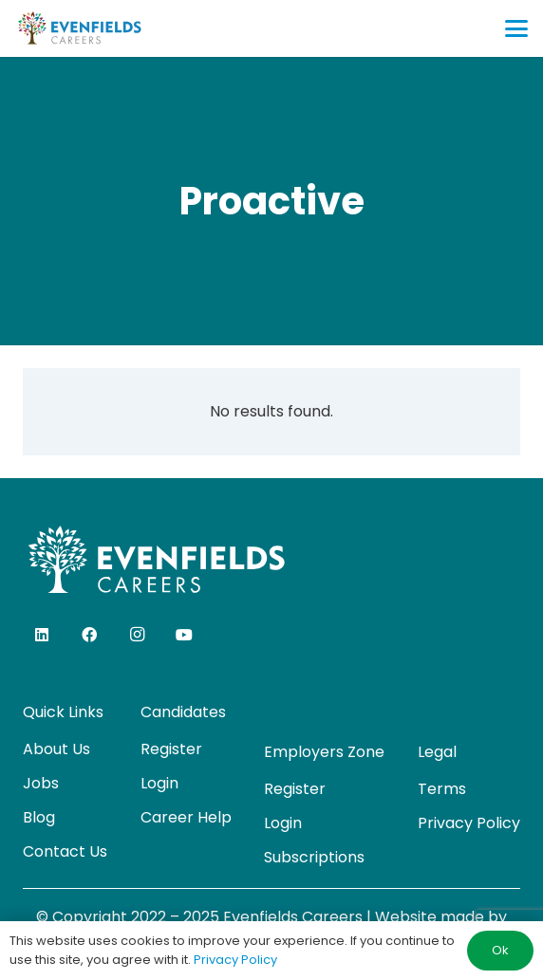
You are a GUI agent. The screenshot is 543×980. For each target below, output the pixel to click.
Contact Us (65, 851)
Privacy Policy (469, 823)
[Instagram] (137, 635)
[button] (516, 28)
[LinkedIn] (42, 635)
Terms (442, 789)
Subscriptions (314, 857)
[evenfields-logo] (79, 28)
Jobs (41, 783)
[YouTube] (184, 635)
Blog (39, 817)
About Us (56, 749)
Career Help (186, 817)
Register (171, 749)
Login (159, 783)
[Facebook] (89, 635)
